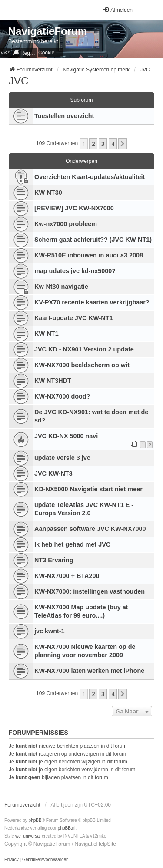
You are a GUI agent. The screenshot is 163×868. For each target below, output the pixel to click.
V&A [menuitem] (6, 53)
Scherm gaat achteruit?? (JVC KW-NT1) (93, 240)
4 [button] (113, 144)
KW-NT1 (47, 334)
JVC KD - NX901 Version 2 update (84, 349)
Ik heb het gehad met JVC (72, 544)
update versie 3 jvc (62, 458)
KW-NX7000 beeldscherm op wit (82, 365)
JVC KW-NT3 (53, 473)
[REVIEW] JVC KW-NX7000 (74, 208)
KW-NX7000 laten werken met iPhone (89, 671)
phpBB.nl (67, 828)
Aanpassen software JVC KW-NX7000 (90, 529)
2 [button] (93, 144)
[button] (123, 144)
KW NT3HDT (53, 381)
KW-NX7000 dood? (62, 396)
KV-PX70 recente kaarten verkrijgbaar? (92, 302)
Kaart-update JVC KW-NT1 (73, 318)
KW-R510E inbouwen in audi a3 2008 (89, 255)
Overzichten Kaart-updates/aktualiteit (90, 177)
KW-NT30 (48, 193)
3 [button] (103, 144)
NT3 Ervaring (54, 560)
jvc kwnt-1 (50, 631)
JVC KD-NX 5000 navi (66, 436)
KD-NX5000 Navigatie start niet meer (88, 489)
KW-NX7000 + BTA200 (67, 576)
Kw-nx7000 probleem (66, 224)
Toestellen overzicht (64, 116)
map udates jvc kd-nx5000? (75, 271)
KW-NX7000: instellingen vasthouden (90, 591)
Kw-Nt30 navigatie (61, 287)
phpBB (35, 820)
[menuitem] (25, 53)
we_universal (28, 836)
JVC (18, 81)
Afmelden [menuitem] (118, 10)
